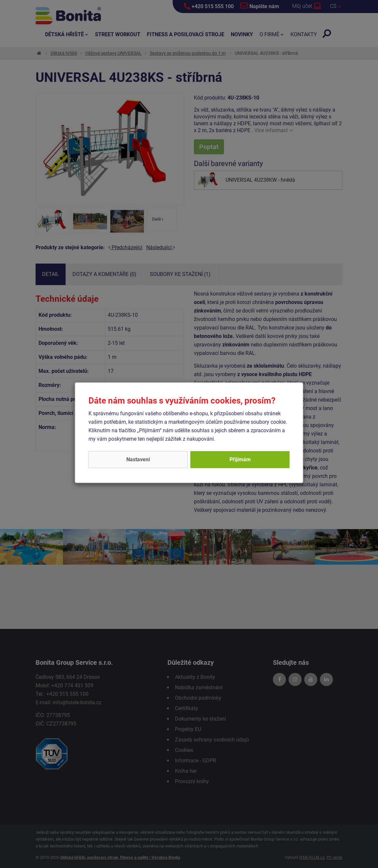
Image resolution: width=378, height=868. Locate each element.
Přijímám (240, 459)
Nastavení (138, 459)
